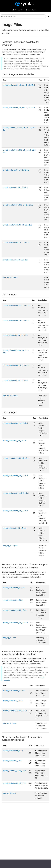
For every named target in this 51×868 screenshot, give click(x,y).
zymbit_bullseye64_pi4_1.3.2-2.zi (15, 187)
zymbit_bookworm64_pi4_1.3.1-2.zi (16, 320)
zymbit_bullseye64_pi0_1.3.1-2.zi (15, 380)
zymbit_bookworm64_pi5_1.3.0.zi (15, 623)
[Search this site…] (23, 16)
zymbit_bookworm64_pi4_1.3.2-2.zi (16, 170)
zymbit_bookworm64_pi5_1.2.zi (15, 783)
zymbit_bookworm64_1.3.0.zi (14, 588)
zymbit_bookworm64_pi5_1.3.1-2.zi (16, 305)
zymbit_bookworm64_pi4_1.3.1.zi (15, 423)
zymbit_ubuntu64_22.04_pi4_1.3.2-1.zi (17, 225)
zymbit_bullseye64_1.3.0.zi (13, 600)
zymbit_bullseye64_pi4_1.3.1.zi (14, 441)
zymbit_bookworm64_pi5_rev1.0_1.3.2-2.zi (19, 108)
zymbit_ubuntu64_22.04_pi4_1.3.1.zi (17, 458)
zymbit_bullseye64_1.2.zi (12, 761)
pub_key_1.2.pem (9, 723)
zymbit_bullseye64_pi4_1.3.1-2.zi (15, 335)
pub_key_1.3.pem (9, 638)
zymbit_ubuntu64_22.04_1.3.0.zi (15, 610)
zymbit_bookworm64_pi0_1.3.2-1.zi (16, 242)
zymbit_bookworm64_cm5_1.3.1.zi (16, 493)
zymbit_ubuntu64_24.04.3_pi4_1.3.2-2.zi (18, 205)
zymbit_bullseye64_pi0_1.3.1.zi (14, 528)
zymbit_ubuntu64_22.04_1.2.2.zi (15, 711)
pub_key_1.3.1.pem (10, 395)
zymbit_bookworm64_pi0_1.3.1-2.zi (16, 365)
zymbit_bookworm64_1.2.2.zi (14, 691)
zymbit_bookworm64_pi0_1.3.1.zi (15, 511)
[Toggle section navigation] (48, 16)
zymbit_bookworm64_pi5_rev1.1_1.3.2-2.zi (19, 85)
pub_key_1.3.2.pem (10, 277)
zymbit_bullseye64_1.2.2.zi (13, 701)
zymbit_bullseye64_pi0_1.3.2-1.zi (15, 260)
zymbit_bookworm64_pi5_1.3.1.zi (15, 476)
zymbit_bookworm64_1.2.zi (13, 751)
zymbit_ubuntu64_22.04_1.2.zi (14, 771)
